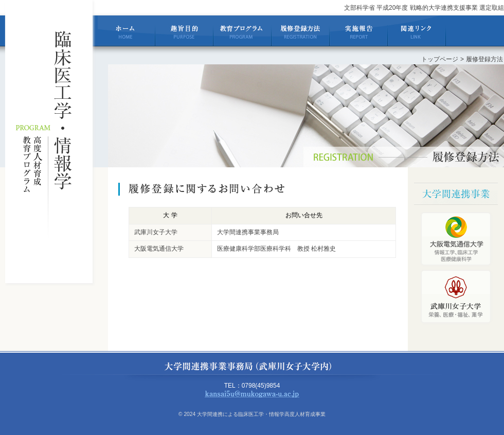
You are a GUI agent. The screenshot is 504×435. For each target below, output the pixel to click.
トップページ (440, 59)
